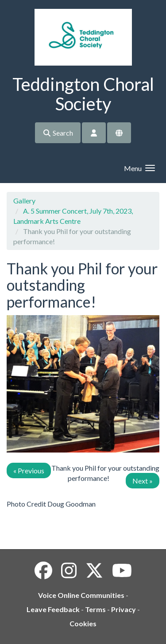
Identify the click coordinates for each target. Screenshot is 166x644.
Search (58, 133)
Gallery (24, 201)
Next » (143, 481)
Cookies (83, 623)
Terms (95, 609)
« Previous (29, 470)
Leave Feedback (53, 609)
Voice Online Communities (81, 595)
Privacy (124, 609)
